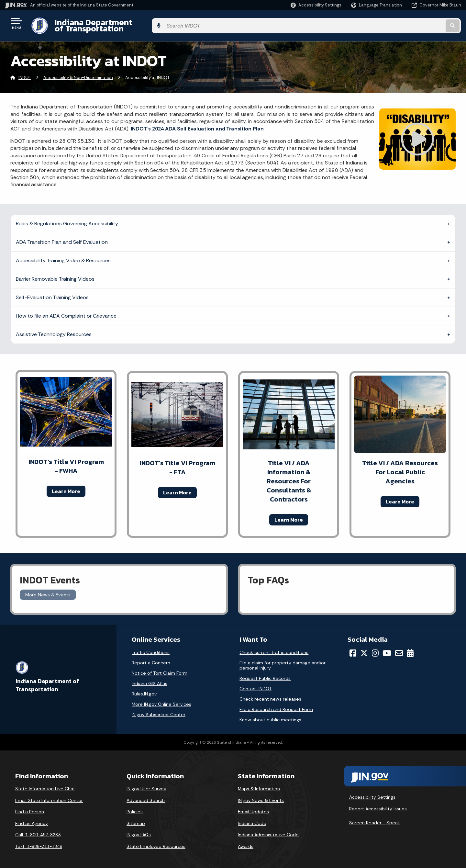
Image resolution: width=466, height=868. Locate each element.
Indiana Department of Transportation (127, 23)
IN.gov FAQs (139, 830)
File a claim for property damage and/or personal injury (283, 660)
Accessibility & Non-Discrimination (78, 73)
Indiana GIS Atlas (150, 679)
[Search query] (408, 23)
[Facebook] (353, 648)
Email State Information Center (49, 795)
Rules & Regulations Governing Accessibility (67, 218)
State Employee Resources (156, 841)
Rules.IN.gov (144, 689)
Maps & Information (259, 784)
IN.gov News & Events (261, 795)
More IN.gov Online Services (161, 699)
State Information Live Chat (45, 784)
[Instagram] (375, 648)
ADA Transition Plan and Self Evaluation (62, 237)
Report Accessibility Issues (378, 804)
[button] (316, 5)
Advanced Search (146, 795)
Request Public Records (265, 673)
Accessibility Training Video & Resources (63, 255)
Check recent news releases (270, 694)
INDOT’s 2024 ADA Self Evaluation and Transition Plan (197, 124)
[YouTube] (387, 648)
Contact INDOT (255, 684)
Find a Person (30, 807)
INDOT (25, 73)
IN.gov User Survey (146, 784)
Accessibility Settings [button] (372, 792)
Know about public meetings (270, 715)
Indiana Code (252, 818)
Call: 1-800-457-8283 (38, 830)
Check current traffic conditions (274, 648)
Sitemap (136, 818)
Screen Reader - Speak (375, 818)
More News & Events (48, 590)
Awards (246, 841)
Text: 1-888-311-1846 (39, 841)
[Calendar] (410, 648)
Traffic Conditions (151, 648)
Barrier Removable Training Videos (55, 274)
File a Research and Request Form (276, 705)
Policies (135, 807)
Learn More (66, 486)
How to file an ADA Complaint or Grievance (66, 311)
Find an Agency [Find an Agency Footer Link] (32, 818)
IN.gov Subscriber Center (159, 710)
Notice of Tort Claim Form (160, 668)
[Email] (399, 648)
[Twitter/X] (364, 648)
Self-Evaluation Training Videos (52, 292)
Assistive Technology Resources (54, 329)
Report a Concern (151, 658)
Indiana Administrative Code (268, 830)
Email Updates (253, 807)
